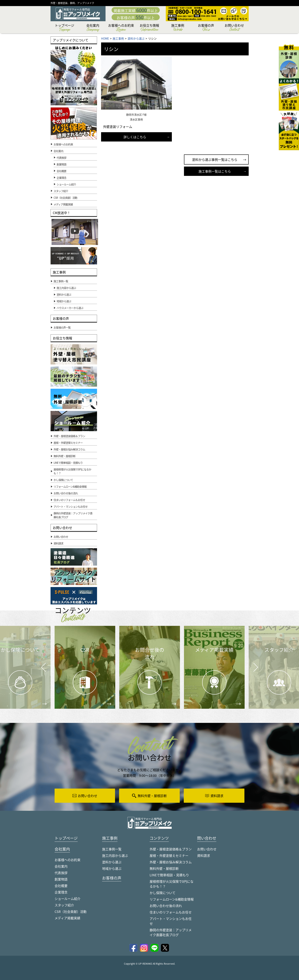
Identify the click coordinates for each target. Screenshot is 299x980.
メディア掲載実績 (67, 918)
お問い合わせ (234, 28)
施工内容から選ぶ (115, 856)
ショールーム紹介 (66, 184)
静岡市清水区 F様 (136, 115)
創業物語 (61, 164)
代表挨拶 (61, 158)
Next (251, 664)
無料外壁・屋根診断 (164, 869)
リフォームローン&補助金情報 (172, 899)
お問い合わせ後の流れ (166, 906)
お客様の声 (206, 28)
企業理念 (61, 178)
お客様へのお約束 (121, 28)
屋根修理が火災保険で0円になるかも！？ (172, 884)
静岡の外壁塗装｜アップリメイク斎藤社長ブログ (171, 932)
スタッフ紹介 (64, 905)
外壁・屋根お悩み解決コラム (171, 862)
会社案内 (93, 28)
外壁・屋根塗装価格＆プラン (171, 849)
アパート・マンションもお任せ (171, 921)
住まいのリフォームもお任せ (171, 912)
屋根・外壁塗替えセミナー (169, 856)
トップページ (64, 28)
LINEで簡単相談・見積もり (169, 875)
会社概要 (61, 171)
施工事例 (178, 28)
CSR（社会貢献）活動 (71, 912)
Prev (42, 670)
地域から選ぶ (112, 869)
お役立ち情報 (149, 28)
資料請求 (204, 856)
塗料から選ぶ (112, 862)
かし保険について (163, 893)
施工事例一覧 (112, 849)
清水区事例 (136, 119)
